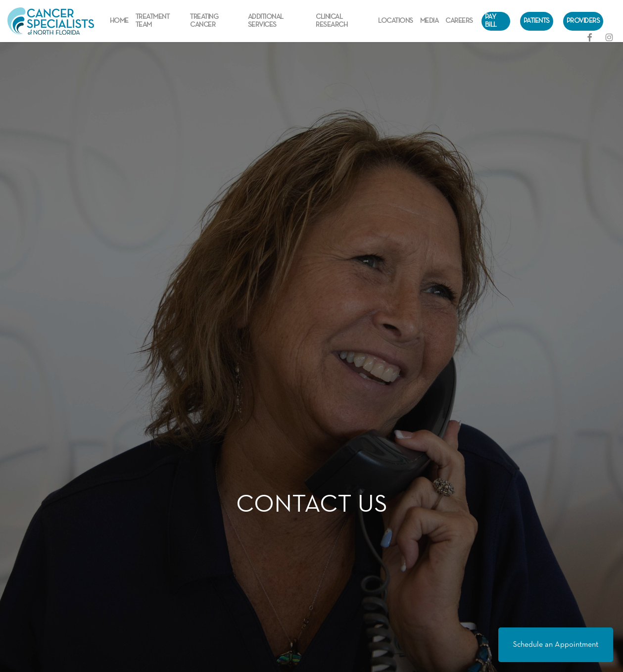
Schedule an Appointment (556, 645)
